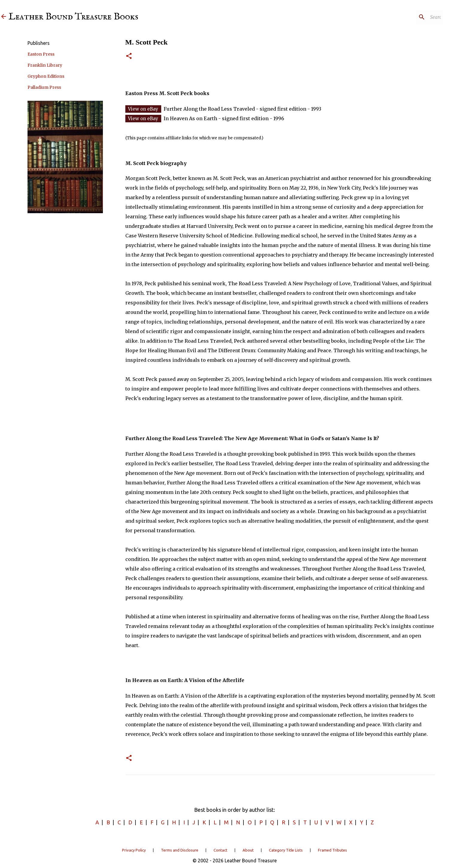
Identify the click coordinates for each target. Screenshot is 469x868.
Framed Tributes (332, 850)
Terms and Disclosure (180, 850)
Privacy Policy (134, 850)
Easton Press (41, 54)
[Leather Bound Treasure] (4, 17)
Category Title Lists (286, 850)
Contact (220, 850)
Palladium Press (44, 87)
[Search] (412, 17)
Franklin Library (45, 65)
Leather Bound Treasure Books (73, 17)
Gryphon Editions (46, 76)
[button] (129, 56)
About (248, 850)
